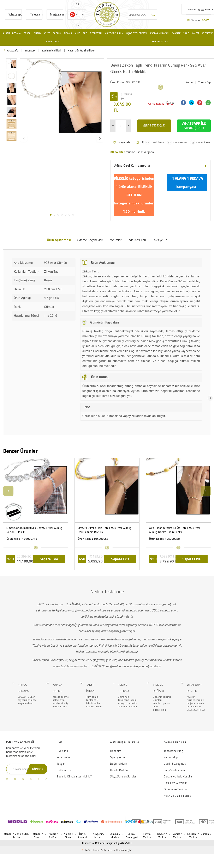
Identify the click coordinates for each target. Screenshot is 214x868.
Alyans (68, 33)
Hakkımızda (64, 770)
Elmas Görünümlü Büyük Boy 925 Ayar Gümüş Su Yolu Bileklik (34, 530)
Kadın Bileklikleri (52, 51)
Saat (186, 33)
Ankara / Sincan (69, 836)
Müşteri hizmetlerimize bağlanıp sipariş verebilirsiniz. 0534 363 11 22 (196, 703)
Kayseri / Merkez (162, 836)
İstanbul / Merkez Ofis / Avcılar (16, 836)
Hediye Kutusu (160, 42)
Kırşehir (206, 834)
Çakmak (176, 33)
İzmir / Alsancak (83, 836)
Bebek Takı (96, 33)
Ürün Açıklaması (59, 240)
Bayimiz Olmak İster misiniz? (74, 776)
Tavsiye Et (160, 240)
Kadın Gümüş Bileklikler (81, 51)
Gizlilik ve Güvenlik (175, 783)
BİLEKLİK (30, 51)
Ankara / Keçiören (53, 836)
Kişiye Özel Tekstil (137, 33)
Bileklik (57, 33)
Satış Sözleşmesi (174, 770)
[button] (51, 215)
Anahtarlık (53, 42)
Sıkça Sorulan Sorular (123, 776)
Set (85, 33)
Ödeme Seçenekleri (90, 240)
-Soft (86, 850)
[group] (62, 100)
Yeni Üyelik (63, 757)
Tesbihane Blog (173, 751)
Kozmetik (207, 33)
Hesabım (116, 751)
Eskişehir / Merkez (193, 836)
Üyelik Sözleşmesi (175, 764)
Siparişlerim (117, 757)
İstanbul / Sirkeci (38, 836)
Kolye (47, 33)
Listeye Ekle (122, 142)
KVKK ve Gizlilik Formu (177, 796)
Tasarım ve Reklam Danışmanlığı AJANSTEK (107, 843)
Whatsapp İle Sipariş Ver (194, 126)
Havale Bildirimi (120, 770)
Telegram (36, 14)
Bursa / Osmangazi (132, 836)
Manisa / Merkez (177, 836)
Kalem (195, 33)
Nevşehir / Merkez (99, 836)
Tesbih (27, 33)
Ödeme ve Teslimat (176, 789)
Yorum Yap (204, 82)
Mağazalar (57, 14)
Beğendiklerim (119, 764)
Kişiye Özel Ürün (114, 33)
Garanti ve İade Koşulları (179, 776)
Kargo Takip (171, 757)
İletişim (61, 764)
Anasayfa (11, 51)
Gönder (38, 769)
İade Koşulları (137, 240)
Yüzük (38, 33)
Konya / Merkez (147, 836)
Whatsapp (15, 14)
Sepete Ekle (154, 126)
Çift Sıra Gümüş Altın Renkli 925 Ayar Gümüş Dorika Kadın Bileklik (105, 530)
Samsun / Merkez (115, 836)
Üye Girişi (63, 751)
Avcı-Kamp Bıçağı (160, 33)
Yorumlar (115, 240)
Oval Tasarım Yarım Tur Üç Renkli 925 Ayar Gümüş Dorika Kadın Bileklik (175, 530)
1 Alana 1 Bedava (11, 33)
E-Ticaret (96, 850)
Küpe (77, 33)
